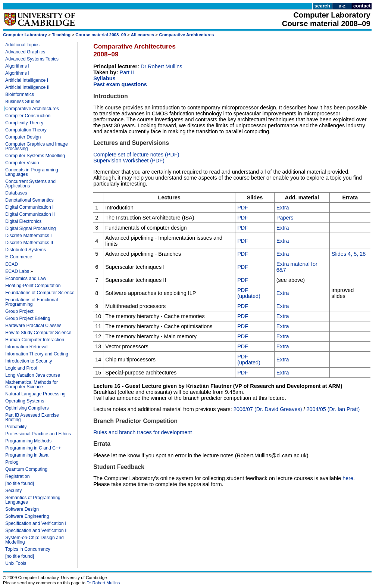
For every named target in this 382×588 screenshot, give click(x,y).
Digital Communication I (29, 207)
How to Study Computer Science (38, 333)
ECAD (12, 264)
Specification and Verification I (36, 523)
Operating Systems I (26, 401)
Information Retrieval (26, 347)
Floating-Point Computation (33, 286)
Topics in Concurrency (28, 549)
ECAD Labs (17, 271)
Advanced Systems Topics (32, 59)
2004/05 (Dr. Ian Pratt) (333, 409)
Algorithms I (17, 66)
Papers (285, 218)
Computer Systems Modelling (35, 156)
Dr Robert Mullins (162, 66)
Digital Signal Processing (31, 228)
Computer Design (23, 137)
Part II (127, 72)
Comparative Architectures (186, 35)
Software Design (22, 509)
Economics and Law (26, 279)
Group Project (19, 311)
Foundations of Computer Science (40, 293)
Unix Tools (16, 563)
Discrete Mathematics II (29, 243)
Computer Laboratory (25, 35)
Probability (16, 427)
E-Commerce (19, 257)
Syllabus (104, 78)
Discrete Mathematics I (29, 236)
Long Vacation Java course (33, 375)
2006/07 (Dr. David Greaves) (268, 409)
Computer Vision (22, 163)
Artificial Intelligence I (27, 80)
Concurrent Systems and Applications (30, 184)
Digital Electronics (23, 221)
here (348, 478)
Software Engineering (27, 516)
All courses (143, 35)
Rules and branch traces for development (143, 432)
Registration (17, 476)
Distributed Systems (26, 250)
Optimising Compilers (27, 408)
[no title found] (20, 483)
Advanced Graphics (25, 52)
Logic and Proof (21, 368)
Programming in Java (27, 455)
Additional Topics (22, 45)
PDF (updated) (249, 293)
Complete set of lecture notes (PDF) (136, 155)
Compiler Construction (28, 116)
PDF (243, 208)
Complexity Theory (24, 123)
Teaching (61, 35)
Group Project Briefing (28, 318)
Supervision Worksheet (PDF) (129, 161)
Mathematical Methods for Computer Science (32, 385)
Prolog (12, 462)
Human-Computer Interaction (35, 340)
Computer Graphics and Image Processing (37, 146)
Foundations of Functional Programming (32, 302)
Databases (16, 193)
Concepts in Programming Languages (32, 172)
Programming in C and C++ (33, 448)
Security (13, 491)
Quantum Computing (26, 469)
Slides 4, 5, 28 (349, 254)
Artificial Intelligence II (27, 87)
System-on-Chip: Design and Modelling (35, 540)
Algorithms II (18, 73)
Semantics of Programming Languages (33, 500)
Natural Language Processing (35, 394)
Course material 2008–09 (101, 35)
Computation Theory (26, 130)
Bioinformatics (20, 94)
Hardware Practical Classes (33, 326)
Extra (283, 208)
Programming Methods (28, 441)
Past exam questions (120, 84)
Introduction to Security (29, 361)
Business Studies (23, 102)
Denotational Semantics (29, 200)
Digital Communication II (30, 214)
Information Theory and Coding (37, 354)
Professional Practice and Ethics (38, 434)
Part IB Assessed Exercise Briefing (32, 417)
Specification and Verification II (36, 531)
